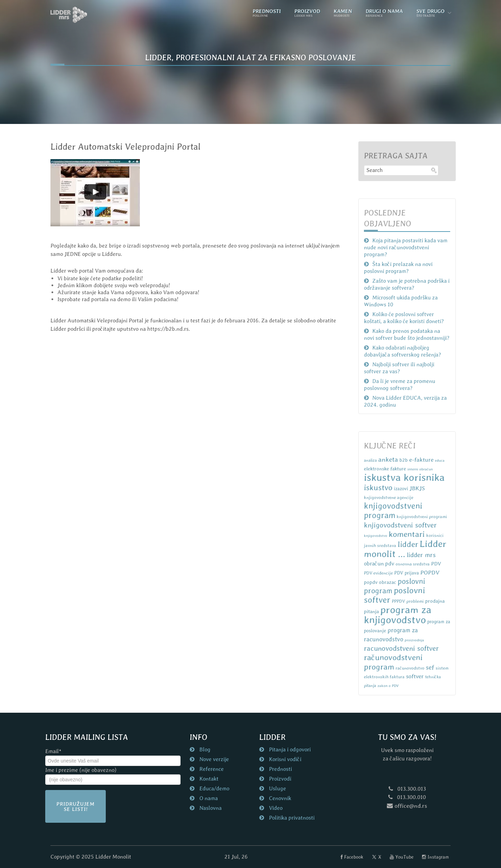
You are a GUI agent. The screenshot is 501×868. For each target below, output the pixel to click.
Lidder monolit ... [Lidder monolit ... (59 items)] (405, 549)
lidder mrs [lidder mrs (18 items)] (421, 555)
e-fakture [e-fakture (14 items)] (421, 460)
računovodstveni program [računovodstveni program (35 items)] (393, 662)
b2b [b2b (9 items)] (404, 460)
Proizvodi (279, 779)
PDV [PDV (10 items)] (436, 564)
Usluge (277, 788)
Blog (204, 749)
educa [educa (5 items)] (440, 460)
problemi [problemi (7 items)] (415, 601)
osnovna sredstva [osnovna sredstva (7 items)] (413, 564)
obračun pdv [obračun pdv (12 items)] (379, 564)
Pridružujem (75, 806)
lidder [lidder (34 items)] (408, 544)
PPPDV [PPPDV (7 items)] (398, 601)
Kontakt (208, 779)
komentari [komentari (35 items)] (407, 534)
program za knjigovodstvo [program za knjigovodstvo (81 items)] (398, 615)
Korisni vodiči (284, 759)
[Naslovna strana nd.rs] (69, 15)
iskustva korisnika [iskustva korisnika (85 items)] (404, 477)
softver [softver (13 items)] (415, 676)
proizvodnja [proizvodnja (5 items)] (414, 640)
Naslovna (210, 808)
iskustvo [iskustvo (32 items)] (378, 487)
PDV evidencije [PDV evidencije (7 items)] (378, 573)
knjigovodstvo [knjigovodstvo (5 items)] (376, 535)
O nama (208, 798)
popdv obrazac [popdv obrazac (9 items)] (380, 582)
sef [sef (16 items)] (430, 667)
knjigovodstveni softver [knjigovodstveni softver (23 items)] (400, 525)
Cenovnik (279, 798)
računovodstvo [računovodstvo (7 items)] (410, 668)
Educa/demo (214, 788)
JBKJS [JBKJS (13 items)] (417, 488)
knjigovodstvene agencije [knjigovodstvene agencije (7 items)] (389, 497)
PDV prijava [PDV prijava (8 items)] (407, 573)
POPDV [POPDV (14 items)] (430, 572)
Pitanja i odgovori (289, 749)
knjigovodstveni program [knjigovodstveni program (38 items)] (393, 510)
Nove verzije (213, 759)
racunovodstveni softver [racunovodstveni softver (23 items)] (401, 648)
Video (275, 808)
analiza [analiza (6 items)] (370, 460)
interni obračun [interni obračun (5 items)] (420, 469)
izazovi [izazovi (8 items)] (401, 489)
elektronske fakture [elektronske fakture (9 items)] (385, 469)
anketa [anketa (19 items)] (388, 459)
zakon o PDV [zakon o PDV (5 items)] (388, 686)
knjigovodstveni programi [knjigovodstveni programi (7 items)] (422, 517)
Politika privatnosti (291, 818)
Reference (211, 769)
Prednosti (280, 769)
